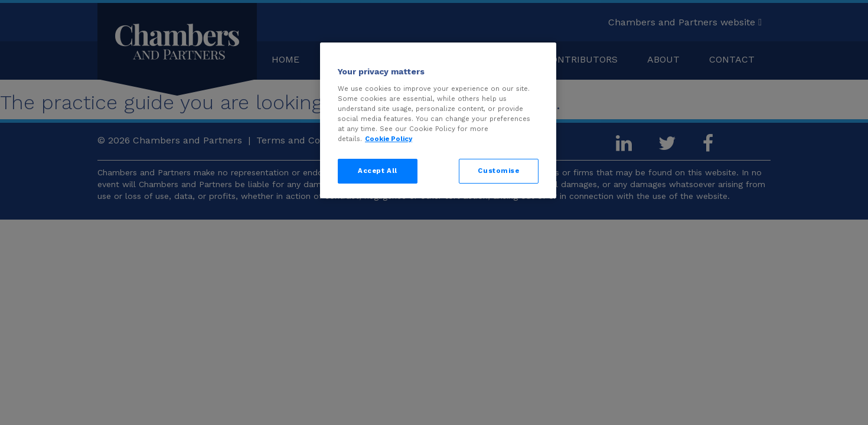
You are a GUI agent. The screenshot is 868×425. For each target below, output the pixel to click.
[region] (438, 120)
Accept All (378, 171)
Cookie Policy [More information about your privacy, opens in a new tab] (389, 139)
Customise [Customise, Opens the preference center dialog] (498, 171)
